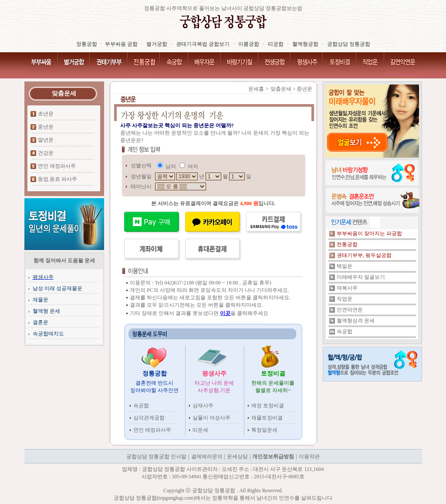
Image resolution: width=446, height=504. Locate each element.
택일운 (345, 266)
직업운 (345, 299)
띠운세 (200, 430)
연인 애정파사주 (57, 166)
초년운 (46, 114)
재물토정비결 (267, 418)
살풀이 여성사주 (211, 418)
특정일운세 (264, 430)
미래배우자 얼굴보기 (361, 277)
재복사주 (347, 288)
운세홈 (256, 89)
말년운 (46, 140)
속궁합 (141, 406)
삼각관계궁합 (149, 418)
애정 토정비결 (268, 406)
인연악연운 (350, 310)
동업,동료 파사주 (57, 179)
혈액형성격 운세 (356, 321)
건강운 (46, 153)
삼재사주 (203, 406)
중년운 (46, 127)
